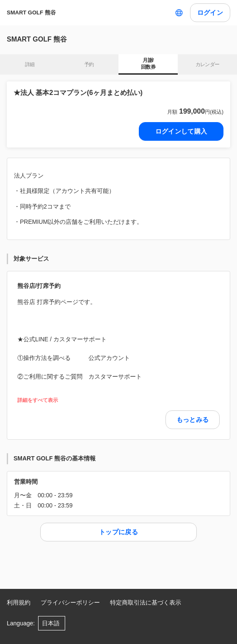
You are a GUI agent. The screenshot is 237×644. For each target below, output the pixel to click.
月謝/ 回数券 (148, 64)
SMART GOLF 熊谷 (31, 13)
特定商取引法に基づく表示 (146, 602)
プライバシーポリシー (70, 602)
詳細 (30, 64)
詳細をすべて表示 (38, 400)
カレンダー (208, 64)
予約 (89, 64)
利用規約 (19, 602)
